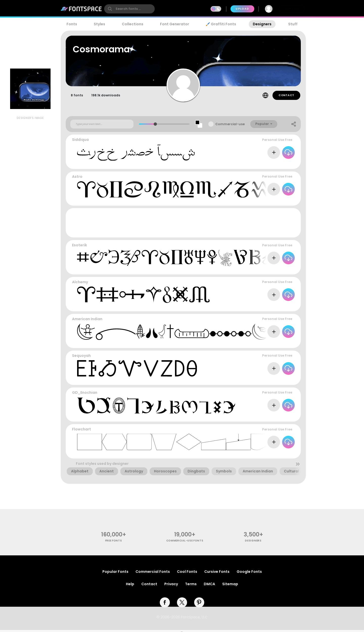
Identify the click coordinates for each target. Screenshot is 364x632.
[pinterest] (199, 604)
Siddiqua (80, 142)
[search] (129, 9)
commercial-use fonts (185, 543)
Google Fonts (249, 574)
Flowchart (82, 431)
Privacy (171, 586)
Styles (99, 24)
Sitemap (230, 586)
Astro (77, 179)
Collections (133, 24)
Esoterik (79, 247)
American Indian (87, 321)
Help (130, 586)
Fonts (72, 24)
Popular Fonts (115, 574)
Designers (262, 24)
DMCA (209, 586)
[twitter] (182, 604)
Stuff (293, 24)
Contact (286, 97)
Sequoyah (81, 358)
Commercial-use (230, 126)
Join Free (292, 9)
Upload (242, 9)
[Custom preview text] (102, 126)
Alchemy (80, 284)
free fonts (114, 543)
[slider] (155, 126)
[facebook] (165, 604)
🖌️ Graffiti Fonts (221, 24)
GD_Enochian (85, 395)
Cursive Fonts (217, 574)
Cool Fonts (187, 574)
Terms (191, 586)
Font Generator (175, 24)
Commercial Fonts (153, 574)
